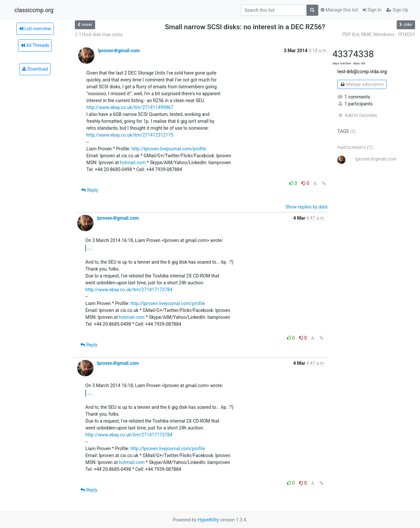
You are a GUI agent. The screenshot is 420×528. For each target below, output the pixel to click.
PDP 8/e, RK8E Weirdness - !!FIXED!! (379, 34)
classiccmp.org (34, 10)
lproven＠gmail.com (119, 51)
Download (35, 69)
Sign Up (397, 10)
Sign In (372, 10)
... (89, 248)
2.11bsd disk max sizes (99, 34)
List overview (35, 29)
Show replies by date (306, 207)
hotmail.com (133, 163)
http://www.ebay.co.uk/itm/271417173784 (129, 290)
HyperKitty (208, 520)
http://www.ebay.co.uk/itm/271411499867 (130, 107)
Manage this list (339, 10)
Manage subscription (362, 84)
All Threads (35, 45)
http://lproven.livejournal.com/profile (169, 149)
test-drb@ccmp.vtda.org (362, 72)
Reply (90, 190)
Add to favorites (357, 115)
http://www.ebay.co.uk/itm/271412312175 (130, 135)
